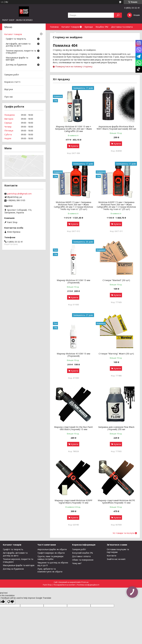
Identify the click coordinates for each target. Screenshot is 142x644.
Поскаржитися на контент (64, 585)
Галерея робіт (12, 75)
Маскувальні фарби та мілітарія (17, 59)
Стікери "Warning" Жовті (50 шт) (116, 354)
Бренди (89, 27)
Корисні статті (12, 82)
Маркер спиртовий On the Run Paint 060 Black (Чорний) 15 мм (73, 428)
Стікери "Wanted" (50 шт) (116, 280)
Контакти (111, 556)
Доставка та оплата (122, 27)
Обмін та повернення (83, 560)
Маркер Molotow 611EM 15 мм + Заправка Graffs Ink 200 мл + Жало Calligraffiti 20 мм (73, 129)
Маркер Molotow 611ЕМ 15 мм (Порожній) (73, 281)
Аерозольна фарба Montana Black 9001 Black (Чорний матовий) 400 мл (116, 128)
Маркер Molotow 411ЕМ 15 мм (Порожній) (73, 355)
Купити (75, 146)
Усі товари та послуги (124, 533)
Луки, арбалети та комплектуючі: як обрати (50, 570)
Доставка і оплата (81, 556)
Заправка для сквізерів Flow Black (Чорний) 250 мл (116, 428)
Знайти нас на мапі (116, 559)
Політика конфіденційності (88, 585)
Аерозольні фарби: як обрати (52, 549)
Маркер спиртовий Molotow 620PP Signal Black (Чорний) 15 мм (73, 501)
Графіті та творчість (16, 39)
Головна (54, 27)
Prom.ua (85, 582)
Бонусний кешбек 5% (83, 553)
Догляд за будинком (16, 65)
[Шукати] (118, 15)
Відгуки (9, 89)
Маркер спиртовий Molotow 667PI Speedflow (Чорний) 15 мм (116, 501)
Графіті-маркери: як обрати (51, 553)
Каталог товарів (70, 27)
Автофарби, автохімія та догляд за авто (18, 45)
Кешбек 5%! (102, 27)
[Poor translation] (11, 602)
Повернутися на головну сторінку (74, 66)
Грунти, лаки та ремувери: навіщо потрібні (51, 558)
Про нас (9, 96)
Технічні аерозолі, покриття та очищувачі (21, 52)
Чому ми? (77, 563)
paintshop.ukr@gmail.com (19, 194)
